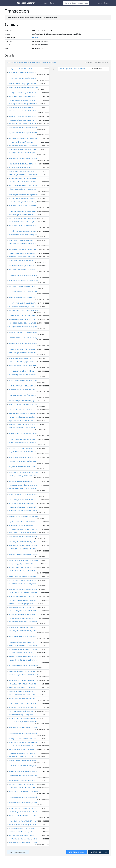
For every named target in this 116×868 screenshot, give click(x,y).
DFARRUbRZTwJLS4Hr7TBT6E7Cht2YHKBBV (23, 111)
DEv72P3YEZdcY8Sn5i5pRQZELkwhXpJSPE (22, 78)
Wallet (100, 3)
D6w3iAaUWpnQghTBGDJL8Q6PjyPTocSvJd (22, 225)
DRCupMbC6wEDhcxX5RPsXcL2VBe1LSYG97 (23, 529)
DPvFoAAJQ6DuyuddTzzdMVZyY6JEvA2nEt (22, 695)
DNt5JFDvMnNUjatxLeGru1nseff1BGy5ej (21, 401)
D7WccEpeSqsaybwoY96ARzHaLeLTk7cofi (22, 428)
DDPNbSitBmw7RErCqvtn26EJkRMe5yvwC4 (22, 443)
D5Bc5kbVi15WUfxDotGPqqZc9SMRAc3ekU (22, 298)
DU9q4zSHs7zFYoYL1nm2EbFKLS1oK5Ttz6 (22, 260)
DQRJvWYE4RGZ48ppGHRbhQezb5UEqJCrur (23, 757)
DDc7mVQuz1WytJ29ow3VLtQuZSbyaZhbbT (23, 584)
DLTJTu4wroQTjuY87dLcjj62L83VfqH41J (21, 750)
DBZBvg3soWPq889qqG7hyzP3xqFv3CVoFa (22, 828)
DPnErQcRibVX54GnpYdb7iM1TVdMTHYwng (22, 202)
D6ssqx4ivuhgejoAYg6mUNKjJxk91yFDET (22, 564)
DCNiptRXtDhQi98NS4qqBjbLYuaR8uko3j (21, 653)
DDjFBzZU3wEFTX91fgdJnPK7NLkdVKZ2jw (22, 371)
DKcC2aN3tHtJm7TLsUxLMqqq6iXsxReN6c (22, 788)
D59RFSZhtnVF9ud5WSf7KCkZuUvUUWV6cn (23, 772)
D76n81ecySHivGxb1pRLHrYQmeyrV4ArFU (22, 681)
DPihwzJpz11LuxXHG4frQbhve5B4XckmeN (22, 600)
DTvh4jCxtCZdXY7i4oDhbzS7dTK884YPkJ (22, 718)
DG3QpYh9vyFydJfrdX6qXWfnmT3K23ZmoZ (23, 69)
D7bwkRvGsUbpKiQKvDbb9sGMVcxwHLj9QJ (22, 182)
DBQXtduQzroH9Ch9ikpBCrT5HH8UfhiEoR (22, 198)
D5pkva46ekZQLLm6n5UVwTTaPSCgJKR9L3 (23, 421)
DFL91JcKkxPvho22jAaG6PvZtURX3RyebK (22, 414)
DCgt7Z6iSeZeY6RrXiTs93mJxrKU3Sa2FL (22, 240)
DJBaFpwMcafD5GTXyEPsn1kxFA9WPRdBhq (23, 571)
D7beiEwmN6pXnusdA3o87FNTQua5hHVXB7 (23, 146)
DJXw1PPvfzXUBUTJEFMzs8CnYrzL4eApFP (22, 206)
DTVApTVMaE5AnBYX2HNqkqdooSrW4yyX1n (23, 494)
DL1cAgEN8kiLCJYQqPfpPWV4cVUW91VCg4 (23, 649)
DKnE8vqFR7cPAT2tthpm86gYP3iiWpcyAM (22, 222)
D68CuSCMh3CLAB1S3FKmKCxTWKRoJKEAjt (23, 275)
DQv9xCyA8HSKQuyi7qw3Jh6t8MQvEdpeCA (22, 577)
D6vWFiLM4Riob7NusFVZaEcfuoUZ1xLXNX (22, 320)
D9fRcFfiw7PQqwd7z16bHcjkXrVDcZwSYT (22, 424)
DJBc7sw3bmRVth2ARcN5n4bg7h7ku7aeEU (23, 461)
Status (52, 3)
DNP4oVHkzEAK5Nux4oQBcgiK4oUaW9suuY (23, 73)
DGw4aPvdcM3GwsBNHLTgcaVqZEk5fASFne (23, 303)
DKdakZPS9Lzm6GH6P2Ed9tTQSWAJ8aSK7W (23, 332)
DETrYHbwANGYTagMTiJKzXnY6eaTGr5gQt (22, 231)
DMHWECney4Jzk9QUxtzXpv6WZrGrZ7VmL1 (23, 175)
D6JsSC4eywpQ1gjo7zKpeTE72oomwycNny (22, 349)
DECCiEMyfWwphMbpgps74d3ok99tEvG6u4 (22, 760)
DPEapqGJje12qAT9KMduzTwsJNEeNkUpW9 (23, 611)
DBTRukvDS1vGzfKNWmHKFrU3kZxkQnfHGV (23, 526)
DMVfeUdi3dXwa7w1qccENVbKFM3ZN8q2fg (23, 286)
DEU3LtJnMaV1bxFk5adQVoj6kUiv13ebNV (22, 362)
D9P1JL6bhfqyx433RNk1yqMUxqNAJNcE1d (22, 365)
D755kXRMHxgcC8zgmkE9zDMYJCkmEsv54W (23, 560)
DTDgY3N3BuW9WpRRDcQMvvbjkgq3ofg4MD (23, 775)
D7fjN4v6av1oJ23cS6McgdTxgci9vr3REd (22, 604)
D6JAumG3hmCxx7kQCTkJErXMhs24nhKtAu (23, 485)
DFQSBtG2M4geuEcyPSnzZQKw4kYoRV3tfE (22, 353)
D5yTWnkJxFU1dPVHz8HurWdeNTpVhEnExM (23, 404)
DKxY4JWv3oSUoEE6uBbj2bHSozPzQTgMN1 (22, 266)
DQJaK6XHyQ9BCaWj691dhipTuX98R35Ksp (22, 489)
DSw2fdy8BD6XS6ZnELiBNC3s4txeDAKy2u (22, 97)
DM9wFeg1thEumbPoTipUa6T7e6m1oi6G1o (22, 784)
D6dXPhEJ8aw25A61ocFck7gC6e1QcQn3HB (23, 839)
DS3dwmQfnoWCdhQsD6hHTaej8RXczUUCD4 (23, 472)
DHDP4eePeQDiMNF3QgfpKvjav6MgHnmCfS (22, 708)
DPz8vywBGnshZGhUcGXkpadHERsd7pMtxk (22, 390)
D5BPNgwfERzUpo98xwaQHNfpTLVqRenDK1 (22, 395)
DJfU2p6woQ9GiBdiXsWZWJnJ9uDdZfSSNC (73, 69)
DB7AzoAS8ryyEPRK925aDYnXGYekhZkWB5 (23, 375)
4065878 (35, 38)
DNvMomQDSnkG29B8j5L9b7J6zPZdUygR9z (23, 235)
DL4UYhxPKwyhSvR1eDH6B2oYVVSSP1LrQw (23, 250)
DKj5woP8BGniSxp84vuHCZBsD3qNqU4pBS (22, 323)
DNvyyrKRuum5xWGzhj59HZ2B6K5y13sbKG (22, 467)
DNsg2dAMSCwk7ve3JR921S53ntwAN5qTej (22, 452)
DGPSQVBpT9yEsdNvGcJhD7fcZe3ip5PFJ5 (22, 627)
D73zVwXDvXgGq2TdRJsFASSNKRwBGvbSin (23, 500)
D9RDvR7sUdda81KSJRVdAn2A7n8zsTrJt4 (22, 253)
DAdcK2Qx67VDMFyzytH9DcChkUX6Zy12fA (22, 153)
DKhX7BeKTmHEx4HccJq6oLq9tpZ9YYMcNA (23, 84)
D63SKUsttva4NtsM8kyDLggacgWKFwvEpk (22, 715)
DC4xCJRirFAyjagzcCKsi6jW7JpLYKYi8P (21, 107)
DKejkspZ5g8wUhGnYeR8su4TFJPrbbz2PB (22, 698)
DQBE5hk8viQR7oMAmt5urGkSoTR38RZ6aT (23, 522)
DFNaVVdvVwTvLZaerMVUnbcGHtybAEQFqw (23, 244)
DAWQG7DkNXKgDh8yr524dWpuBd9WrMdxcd (23, 660)
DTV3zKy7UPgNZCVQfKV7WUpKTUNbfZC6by (23, 567)
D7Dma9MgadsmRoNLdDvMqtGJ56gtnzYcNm (23, 87)
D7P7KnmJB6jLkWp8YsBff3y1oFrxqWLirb (21, 482)
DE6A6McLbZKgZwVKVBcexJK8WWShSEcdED (23, 675)
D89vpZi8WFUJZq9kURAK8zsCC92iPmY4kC (22, 211)
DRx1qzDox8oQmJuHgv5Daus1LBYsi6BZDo (23, 380)
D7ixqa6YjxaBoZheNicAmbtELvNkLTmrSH (21, 618)
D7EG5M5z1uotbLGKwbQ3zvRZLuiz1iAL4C (22, 120)
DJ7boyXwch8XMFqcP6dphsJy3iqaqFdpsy (22, 504)
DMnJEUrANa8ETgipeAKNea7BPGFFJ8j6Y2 (22, 100)
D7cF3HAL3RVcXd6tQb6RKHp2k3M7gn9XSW (23, 549)
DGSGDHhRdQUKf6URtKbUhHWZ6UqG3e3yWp (23, 511)
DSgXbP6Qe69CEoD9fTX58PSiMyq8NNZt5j (22, 439)
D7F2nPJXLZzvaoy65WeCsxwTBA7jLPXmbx (22, 117)
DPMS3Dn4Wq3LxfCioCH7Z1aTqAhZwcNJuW (23, 186)
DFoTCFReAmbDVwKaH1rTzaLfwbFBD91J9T (22, 671)
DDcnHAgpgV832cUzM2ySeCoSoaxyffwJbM (22, 149)
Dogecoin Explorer (26, 3)
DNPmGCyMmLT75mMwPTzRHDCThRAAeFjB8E (24, 742)
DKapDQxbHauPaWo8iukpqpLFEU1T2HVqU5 (22, 93)
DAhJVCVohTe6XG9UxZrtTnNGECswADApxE (23, 746)
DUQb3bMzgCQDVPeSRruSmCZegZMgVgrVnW (23, 666)
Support (106, 3)
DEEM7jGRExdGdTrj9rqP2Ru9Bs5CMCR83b (22, 533)
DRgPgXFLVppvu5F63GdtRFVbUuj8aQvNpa (22, 597)
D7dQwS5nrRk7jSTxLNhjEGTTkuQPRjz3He (22, 753)
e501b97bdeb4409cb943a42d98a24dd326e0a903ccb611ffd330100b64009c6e (31, 62)
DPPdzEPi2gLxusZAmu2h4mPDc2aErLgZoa (22, 410)
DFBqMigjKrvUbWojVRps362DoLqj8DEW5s (22, 688)
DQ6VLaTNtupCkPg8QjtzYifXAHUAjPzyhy (21, 142)
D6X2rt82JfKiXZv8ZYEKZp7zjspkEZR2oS (21, 164)
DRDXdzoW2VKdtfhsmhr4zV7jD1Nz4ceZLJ (22, 307)
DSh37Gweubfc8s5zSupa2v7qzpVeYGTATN (22, 825)
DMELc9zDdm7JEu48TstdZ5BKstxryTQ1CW (22, 124)
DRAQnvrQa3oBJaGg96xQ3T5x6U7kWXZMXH (23, 722)
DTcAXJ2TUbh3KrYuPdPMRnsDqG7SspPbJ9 (22, 766)
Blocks (46, 3)
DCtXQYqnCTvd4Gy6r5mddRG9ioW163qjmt (22, 458)
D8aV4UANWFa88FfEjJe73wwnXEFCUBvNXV (23, 292)
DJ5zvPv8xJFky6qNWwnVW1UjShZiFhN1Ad (22, 821)
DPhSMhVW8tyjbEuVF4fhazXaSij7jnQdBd (22, 215)
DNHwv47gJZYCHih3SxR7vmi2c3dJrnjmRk (22, 580)
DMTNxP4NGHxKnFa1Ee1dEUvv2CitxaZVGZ (22, 269)
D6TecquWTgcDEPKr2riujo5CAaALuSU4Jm (22, 168)
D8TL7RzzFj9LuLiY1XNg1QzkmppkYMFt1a (22, 448)
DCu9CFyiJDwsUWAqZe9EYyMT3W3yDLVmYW (23, 281)
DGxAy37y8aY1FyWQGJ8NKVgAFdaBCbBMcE (23, 104)
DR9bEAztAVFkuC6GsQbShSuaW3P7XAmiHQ (23, 433)
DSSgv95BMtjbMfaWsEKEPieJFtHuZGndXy (22, 691)
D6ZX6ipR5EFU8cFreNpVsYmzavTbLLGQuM (22, 739)
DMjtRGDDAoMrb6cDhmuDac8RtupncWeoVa (23, 139)
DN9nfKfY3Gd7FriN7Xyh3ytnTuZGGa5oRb (22, 358)
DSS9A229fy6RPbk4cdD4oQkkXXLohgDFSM (22, 316)
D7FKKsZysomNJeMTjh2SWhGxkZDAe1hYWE (23, 476)
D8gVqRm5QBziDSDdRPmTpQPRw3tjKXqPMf (23, 127)
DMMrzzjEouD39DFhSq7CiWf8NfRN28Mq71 (22, 684)
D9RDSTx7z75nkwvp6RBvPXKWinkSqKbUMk (22, 507)
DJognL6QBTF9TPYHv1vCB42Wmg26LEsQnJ (23, 637)
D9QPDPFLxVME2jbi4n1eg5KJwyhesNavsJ (22, 832)
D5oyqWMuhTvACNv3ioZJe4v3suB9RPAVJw (23, 343)
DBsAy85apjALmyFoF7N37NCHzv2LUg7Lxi (22, 615)
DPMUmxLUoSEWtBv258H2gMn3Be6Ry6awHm (23, 310)
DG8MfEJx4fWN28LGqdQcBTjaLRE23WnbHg (23, 386)
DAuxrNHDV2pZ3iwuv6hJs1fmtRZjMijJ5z (22, 607)
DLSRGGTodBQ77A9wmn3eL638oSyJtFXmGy (23, 338)
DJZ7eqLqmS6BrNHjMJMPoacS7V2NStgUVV (23, 327)
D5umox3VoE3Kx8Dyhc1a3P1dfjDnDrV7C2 (22, 836)
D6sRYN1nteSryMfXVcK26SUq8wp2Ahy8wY (22, 178)
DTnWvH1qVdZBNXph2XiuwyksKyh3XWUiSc (23, 656)
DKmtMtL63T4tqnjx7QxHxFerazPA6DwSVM (22, 257)
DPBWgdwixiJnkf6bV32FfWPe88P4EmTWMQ (23, 555)
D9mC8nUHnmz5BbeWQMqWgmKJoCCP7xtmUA (24, 516)
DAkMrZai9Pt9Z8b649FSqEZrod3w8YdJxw (22, 417)
